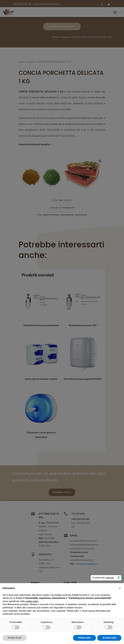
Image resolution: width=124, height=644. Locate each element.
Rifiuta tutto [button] (85, 638)
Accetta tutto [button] (109, 638)
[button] (120, 588)
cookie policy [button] (32, 601)
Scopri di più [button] (15, 638)
